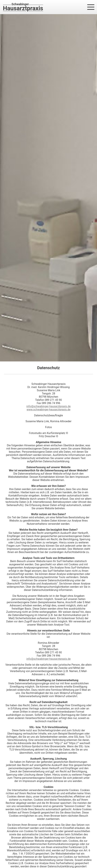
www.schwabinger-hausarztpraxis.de (48, 410)
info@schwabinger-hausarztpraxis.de (48, 406)
